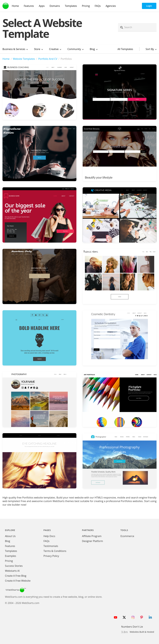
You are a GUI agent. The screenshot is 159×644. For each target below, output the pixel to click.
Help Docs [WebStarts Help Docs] (49, 536)
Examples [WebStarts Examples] (10, 556)
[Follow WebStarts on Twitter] (124, 617)
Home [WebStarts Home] (15, 6)
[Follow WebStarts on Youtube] (116, 617)
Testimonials (51, 546)
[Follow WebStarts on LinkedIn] (150, 617)
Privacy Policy (51, 556)
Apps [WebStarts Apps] (42, 6)
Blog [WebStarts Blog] (8, 541)
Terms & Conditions (55, 551)
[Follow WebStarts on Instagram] (133, 617)
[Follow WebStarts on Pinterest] (142, 617)
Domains (55, 6)
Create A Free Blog (16, 576)
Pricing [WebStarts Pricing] (86, 6)
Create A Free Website (18, 581)
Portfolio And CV (48, 59)
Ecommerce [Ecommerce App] (127, 536)
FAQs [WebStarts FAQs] (98, 6)
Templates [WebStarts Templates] (71, 6)
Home (6, 59)
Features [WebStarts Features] (29, 6)
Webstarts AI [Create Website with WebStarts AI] (12, 571)
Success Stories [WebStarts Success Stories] (14, 566)
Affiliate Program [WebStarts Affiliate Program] (92, 536)
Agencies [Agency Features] (111, 6)
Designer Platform (92, 541)
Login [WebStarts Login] (149, 6)
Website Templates (24, 59)
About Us (10, 536)
